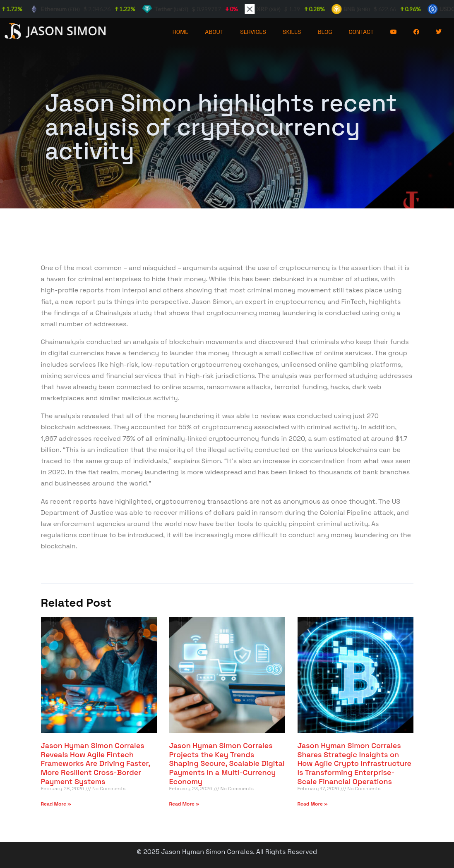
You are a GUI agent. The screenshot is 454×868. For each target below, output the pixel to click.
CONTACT (362, 32)
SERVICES (253, 32)
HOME (181, 32)
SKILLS (292, 32)
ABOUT (214, 32)
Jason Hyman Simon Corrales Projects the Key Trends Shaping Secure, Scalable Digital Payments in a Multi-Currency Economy (227, 763)
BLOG (325, 32)
